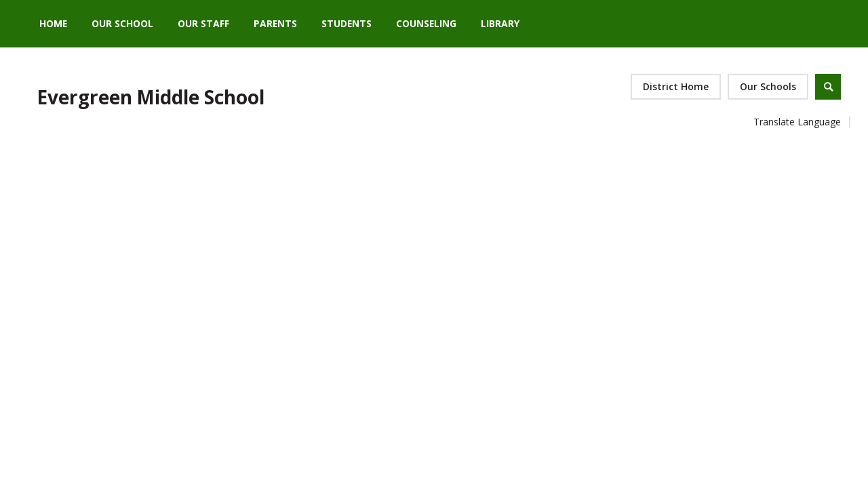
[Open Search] (828, 87)
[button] (768, 87)
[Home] (53, 24)
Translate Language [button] (797, 122)
